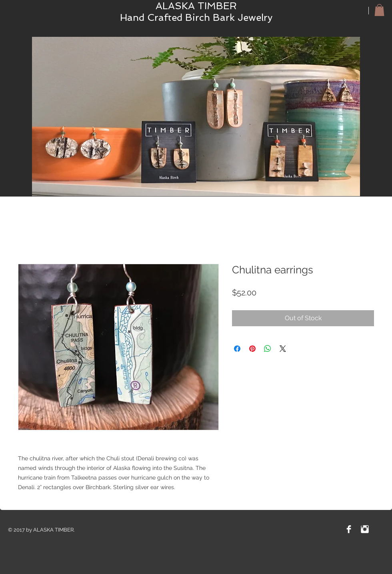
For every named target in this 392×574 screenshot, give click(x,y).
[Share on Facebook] (237, 349)
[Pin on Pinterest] (252, 349)
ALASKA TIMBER (196, 6)
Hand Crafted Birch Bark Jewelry (196, 17)
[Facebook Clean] (349, 529)
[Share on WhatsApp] (268, 349)
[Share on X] (283, 349)
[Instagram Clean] (365, 529)
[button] (379, 10)
